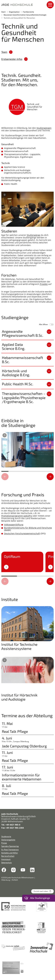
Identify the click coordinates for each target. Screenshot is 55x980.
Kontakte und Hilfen (10, 853)
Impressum (6, 859)
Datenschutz (7, 862)
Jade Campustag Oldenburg (24, 746)
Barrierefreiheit (8, 856)
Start (3, 12)
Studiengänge (34, 235)
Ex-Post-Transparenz (10, 849)
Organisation (14, 12)
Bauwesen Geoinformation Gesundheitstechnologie (25, 15)
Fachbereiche (28, 12)
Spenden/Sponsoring (10, 846)
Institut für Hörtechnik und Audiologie (19, 697)
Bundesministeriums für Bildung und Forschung (28, 528)
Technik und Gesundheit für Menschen (19, 18)
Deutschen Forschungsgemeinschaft (22, 533)
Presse (4, 843)
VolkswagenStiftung (14, 525)
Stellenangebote (8, 840)
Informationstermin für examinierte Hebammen (22, 777)
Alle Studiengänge (40, 898)
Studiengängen (44, 128)
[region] (27, 449)
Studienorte (6, 836)
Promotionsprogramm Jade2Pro (17, 516)
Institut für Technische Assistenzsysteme (19, 646)
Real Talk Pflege (15, 731)
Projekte (44, 284)
